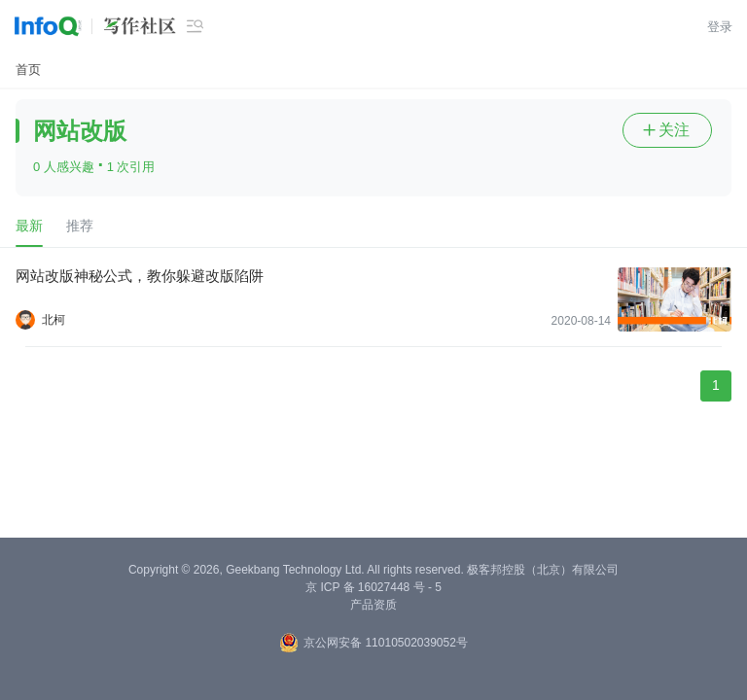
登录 (720, 27)
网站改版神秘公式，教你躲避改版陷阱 (140, 276)
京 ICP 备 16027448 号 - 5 (373, 587)
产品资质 (373, 605)
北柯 (53, 320)
